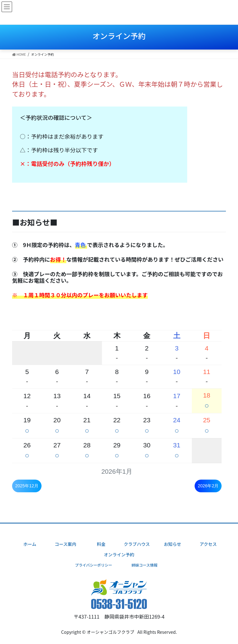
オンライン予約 (119, 555)
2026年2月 (208, 486)
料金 (101, 544)
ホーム (30, 544)
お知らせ (173, 544)
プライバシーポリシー (94, 565)
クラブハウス (137, 544)
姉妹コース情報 (144, 565)
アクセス (208, 544)
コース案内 (66, 544)
